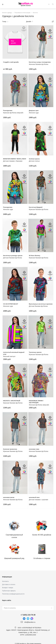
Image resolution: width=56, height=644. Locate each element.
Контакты (5, 581)
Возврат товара (8, 588)
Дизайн (29, 22)
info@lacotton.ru (30, 622)
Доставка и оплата (9, 584)
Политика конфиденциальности (13, 594)
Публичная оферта (9, 591)
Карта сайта (7, 600)
